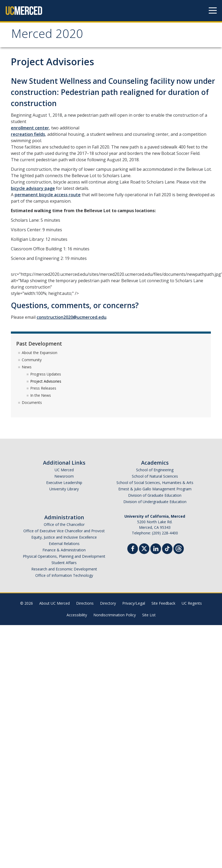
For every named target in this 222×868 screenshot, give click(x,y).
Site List (149, 615)
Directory (108, 603)
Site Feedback (163, 603)
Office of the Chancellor (64, 524)
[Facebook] (133, 549)
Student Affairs (64, 563)
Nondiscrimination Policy (115, 615)
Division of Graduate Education (155, 495)
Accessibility (77, 615)
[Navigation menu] (213, 11)
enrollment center (30, 128)
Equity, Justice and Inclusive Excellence (64, 537)
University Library (64, 489)
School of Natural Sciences (155, 476)
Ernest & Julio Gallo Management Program (155, 489)
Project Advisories (46, 381)
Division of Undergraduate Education (155, 502)
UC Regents (192, 603)
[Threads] (179, 548)
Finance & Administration (64, 550)
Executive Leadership (64, 483)
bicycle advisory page (33, 188)
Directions (85, 603)
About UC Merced (55, 603)
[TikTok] (167, 548)
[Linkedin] (156, 549)
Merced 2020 (47, 35)
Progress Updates (46, 374)
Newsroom (64, 476)
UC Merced (64, 470)
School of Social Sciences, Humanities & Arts (155, 483)
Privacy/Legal (134, 603)
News (27, 367)
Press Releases (43, 388)
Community (32, 360)
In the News (41, 395)
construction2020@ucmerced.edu (71, 317)
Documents (32, 402)
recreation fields (28, 134)
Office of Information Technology (64, 575)
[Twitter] (144, 548)
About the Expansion (40, 353)
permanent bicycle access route (48, 195)
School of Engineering (155, 470)
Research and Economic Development (64, 569)
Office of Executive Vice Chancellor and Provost (64, 531)
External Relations (64, 544)
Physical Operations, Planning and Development (64, 556)
